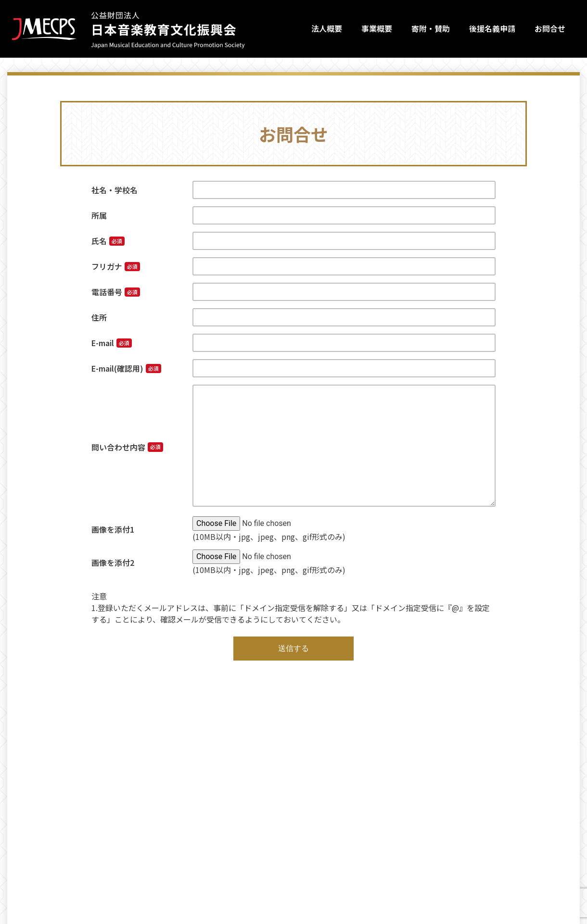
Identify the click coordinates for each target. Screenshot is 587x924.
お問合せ (550, 28)
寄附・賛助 (431, 28)
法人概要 (327, 28)
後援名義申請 (492, 28)
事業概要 (377, 28)
